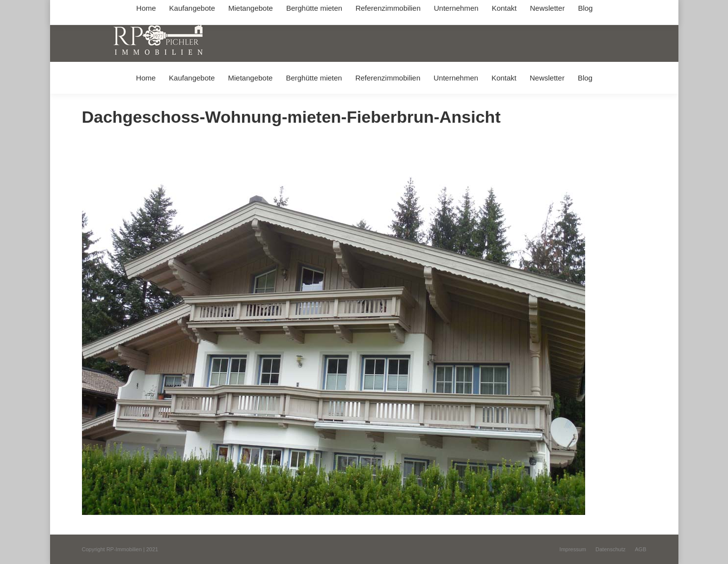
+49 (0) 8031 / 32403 (237, 9)
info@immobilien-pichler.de (315, 9)
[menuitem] (146, 78)
